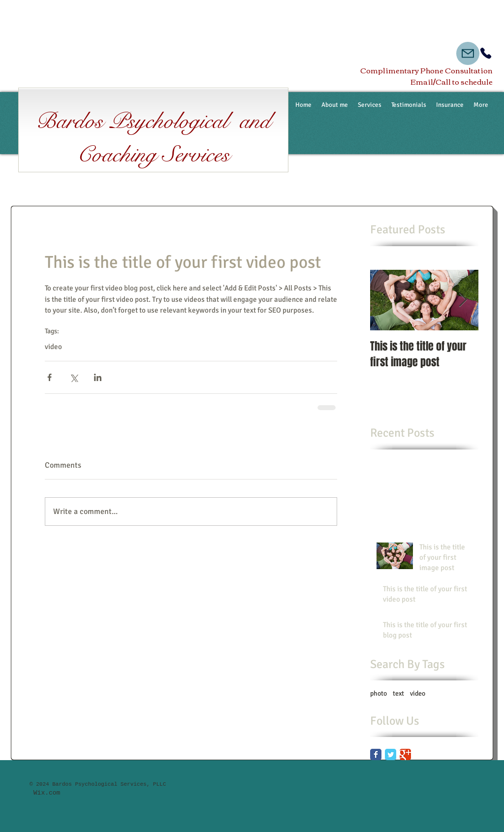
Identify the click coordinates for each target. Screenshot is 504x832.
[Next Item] (463, 300)
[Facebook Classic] (376, 754)
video (53, 347)
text (398, 693)
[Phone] (486, 53)
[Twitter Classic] (391, 754)
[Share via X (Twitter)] (74, 377)
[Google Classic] (405, 754)
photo (378, 693)
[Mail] (468, 53)
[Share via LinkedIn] (98, 377)
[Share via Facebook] (49, 377)
